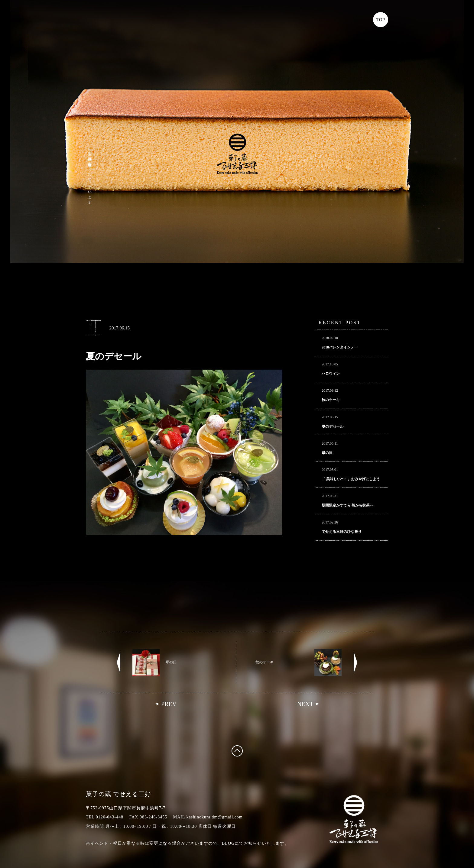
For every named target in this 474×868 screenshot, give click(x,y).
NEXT (305, 704)
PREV (169, 704)
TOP (381, 20)
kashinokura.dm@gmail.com (215, 817)
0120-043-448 (110, 817)
